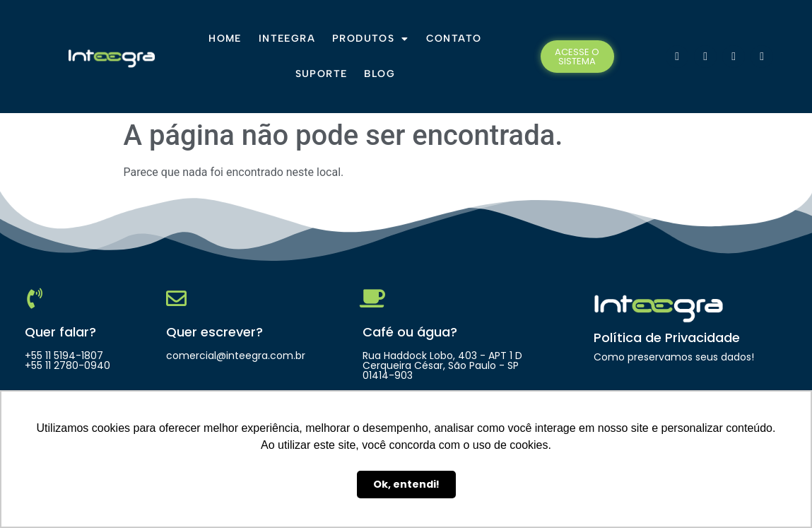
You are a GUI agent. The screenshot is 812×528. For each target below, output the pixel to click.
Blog (379, 74)
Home (225, 39)
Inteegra (287, 39)
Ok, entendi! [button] (406, 484)
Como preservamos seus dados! (674, 357)
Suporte (322, 74)
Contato (454, 39)
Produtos (371, 39)
